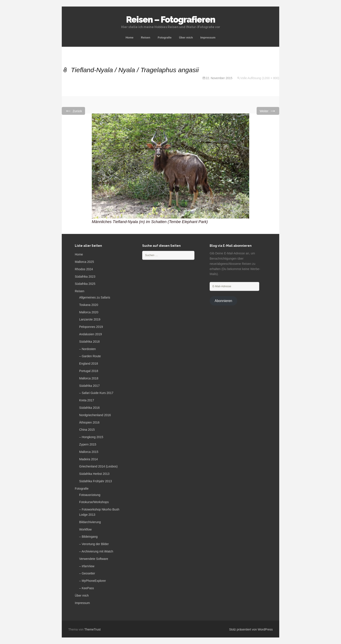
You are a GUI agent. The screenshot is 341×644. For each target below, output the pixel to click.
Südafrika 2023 (85, 277)
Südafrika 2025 (85, 284)
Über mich (186, 38)
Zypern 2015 (88, 444)
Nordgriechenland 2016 (95, 415)
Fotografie (165, 38)
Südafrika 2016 (89, 408)
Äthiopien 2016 (89, 422)
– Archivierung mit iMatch (96, 551)
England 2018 (89, 364)
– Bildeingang (88, 537)
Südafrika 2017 (89, 386)
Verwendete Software (94, 559)
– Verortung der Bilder (94, 544)
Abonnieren (223, 301)
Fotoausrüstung (90, 495)
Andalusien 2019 (90, 334)
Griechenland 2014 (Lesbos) (98, 466)
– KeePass (87, 588)
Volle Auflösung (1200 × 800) (260, 78)
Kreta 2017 (87, 400)
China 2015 (87, 430)
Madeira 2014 (89, 459)
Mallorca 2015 (89, 452)
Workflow (85, 529)
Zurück (73, 111)
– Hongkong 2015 (91, 437)
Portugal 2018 (89, 371)
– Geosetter (87, 573)
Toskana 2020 (89, 305)
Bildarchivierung (90, 522)
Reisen (146, 38)
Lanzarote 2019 (90, 319)
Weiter (268, 111)
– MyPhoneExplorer (93, 581)
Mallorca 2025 (84, 262)
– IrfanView (87, 566)
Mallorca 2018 (89, 378)
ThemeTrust (93, 629)
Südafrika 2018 (89, 342)
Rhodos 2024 (84, 269)
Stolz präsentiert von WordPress (251, 629)
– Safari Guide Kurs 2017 (96, 393)
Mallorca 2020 (89, 312)
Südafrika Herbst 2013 (94, 474)
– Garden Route (90, 356)
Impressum (208, 38)
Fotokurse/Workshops (94, 502)
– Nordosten (87, 349)
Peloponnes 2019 (91, 327)
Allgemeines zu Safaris (95, 297)
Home (129, 38)
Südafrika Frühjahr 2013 (95, 481)
